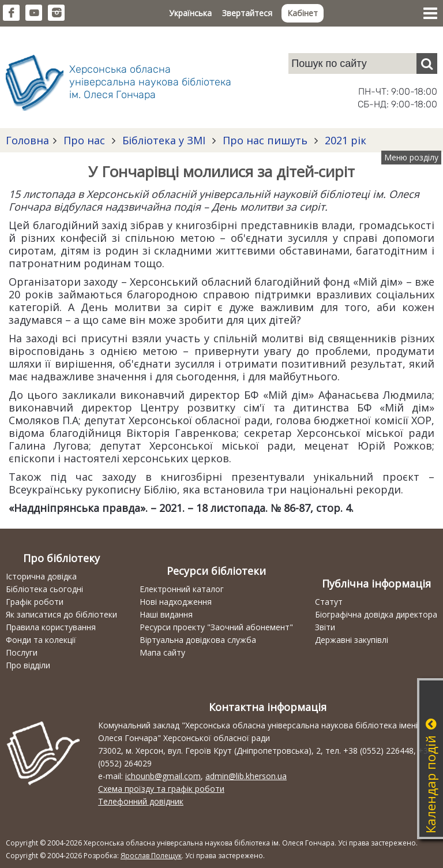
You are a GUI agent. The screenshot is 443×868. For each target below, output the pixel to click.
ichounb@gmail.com (163, 776)
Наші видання (166, 614)
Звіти (325, 627)
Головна (27, 140)
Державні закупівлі (352, 640)
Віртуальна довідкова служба (198, 640)
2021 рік (344, 140)
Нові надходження (176, 602)
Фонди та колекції (41, 640)
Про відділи (28, 665)
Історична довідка (41, 576)
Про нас (84, 140)
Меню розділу (411, 157)
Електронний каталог (182, 589)
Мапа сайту (162, 652)
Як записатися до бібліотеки (61, 614)
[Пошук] (427, 63)
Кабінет (303, 13)
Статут (329, 602)
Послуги (22, 652)
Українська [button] (190, 13)
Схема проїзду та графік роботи (161, 789)
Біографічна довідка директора (376, 614)
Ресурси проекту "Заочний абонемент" (216, 627)
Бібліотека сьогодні (44, 589)
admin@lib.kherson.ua (246, 776)
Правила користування (51, 627)
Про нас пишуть (265, 140)
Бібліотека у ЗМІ (164, 140)
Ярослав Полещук (151, 856)
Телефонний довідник (141, 801)
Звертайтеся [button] (247, 13)
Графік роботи (35, 602)
